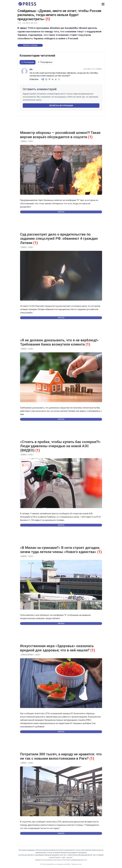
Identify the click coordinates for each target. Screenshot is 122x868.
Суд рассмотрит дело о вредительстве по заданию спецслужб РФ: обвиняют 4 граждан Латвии (59, 239)
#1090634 (98, 69)
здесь (39, 100)
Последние (28, 62)
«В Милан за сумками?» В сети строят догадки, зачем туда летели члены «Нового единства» (60, 550)
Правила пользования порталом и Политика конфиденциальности (61, 860)
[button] (103, 4)
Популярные (45, 62)
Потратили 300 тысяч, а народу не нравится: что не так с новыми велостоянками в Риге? (61, 756)
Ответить (34, 79)
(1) (48, 19)
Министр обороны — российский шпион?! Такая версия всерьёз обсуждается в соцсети (60, 135)
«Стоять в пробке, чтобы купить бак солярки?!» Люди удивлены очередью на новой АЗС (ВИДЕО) (60, 446)
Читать (61, 212)
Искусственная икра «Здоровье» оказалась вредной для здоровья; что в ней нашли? (57, 648)
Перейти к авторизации (61, 106)
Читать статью (30, 45)
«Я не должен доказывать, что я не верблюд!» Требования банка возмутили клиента (59, 342)
